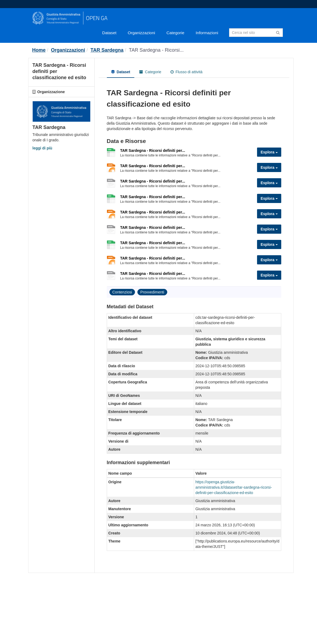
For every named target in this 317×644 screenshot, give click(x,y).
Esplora (269, 152)
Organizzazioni (141, 33)
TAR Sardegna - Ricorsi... (156, 50)
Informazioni (207, 33)
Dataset (109, 33)
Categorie (175, 33)
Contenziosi (122, 292)
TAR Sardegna (107, 50)
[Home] (39, 50)
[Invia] (278, 32)
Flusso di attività (186, 72)
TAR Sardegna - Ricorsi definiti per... (153, 150)
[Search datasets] (256, 33)
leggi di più (42, 148)
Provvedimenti (152, 292)
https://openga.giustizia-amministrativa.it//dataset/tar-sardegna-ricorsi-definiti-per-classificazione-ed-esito (234, 487)
